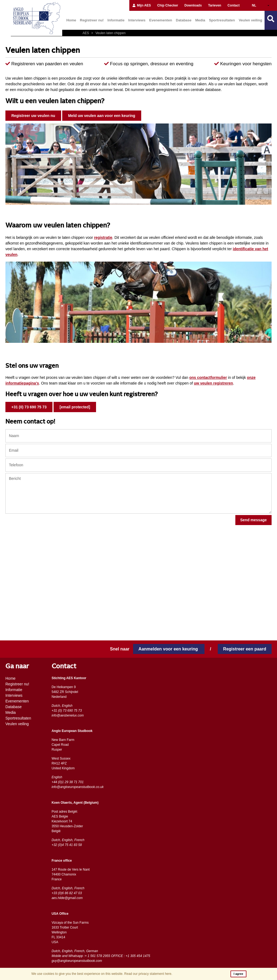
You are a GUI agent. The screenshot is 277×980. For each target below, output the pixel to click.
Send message (253, 520)
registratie (103, 237)
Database (184, 20)
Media (200, 20)
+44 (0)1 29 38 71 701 (68, 782)
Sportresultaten (222, 20)
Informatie (116, 20)
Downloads (193, 5)
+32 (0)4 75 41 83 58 (67, 845)
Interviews (137, 20)
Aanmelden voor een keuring (169, 649)
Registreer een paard (245, 649)
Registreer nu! (92, 20)
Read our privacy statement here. (148, 974)
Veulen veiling (250, 20)
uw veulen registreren (214, 383)
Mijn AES (141, 5)
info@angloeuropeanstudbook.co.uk (78, 787)
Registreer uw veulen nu (33, 116)
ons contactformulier (208, 377)
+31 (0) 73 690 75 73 (29, 407)
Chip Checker (168, 5)
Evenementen (161, 20)
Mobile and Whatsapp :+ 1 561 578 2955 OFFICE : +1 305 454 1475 (101, 956)
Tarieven (215, 5)
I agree (238, 974)
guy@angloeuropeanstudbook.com (77, 961)
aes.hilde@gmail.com (67, 898)
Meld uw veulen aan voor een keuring (102, 116)
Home (71, 20)
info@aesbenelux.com (68, 715)
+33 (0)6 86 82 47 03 (67, 893)
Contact (234, 5)
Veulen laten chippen (108, 33)
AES (86, 33)
